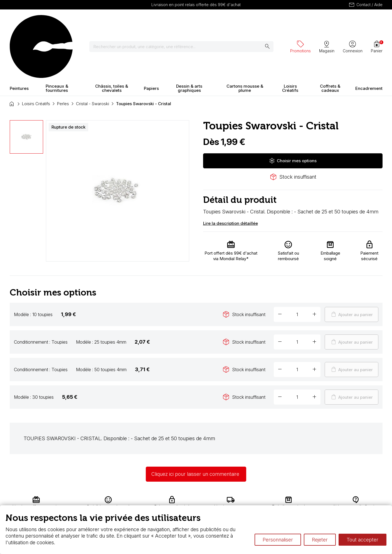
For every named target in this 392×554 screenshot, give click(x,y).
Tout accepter (363, 540)
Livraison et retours (119, 501)
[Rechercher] (185, 22)
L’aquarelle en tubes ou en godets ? (262, 501)
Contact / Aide (365, 5)
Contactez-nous (358, 501)
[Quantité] (297, 265)
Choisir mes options (293, 112)
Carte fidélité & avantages (178, 501)
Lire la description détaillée (230, 174)
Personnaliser (278, 540)
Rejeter (320, 540)
